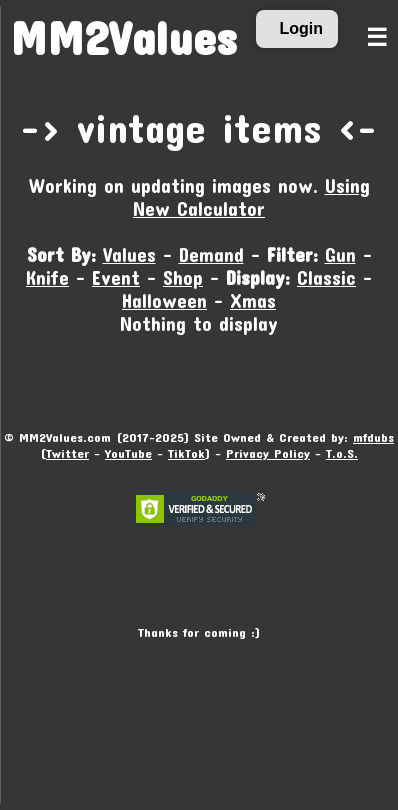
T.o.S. (342, 453)
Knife (47, 277)
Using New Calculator (251, 197)
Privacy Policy (268, 453)
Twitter (67, 453)
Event (116, 277)
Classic (326, 277)
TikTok (186, 453)
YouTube (128, 453)
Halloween (164, 300)
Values (129, 254)
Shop (183, 277)
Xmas (253, 300)
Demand (211, 254)
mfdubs (373, 437)
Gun (340, 254)
